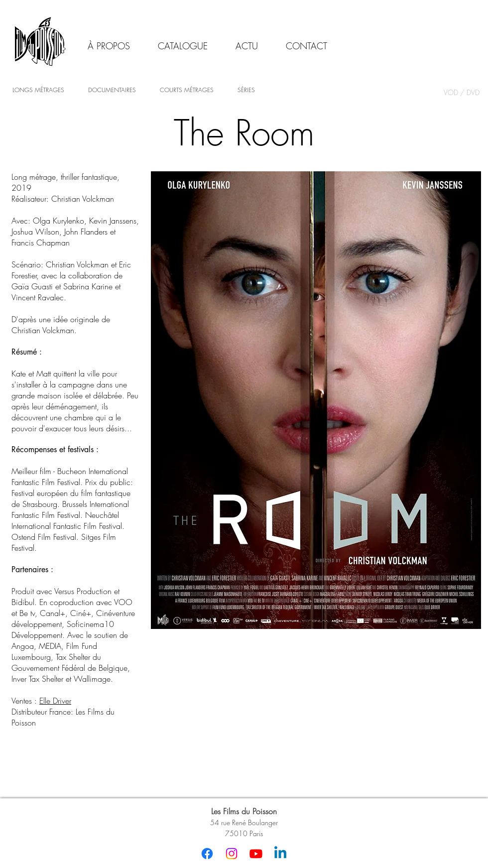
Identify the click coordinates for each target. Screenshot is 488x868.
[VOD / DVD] (461, 93)
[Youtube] (256, 854)
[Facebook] (207, 854)
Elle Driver (55, 701)
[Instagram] (232, 854)
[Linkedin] (280, 854)
